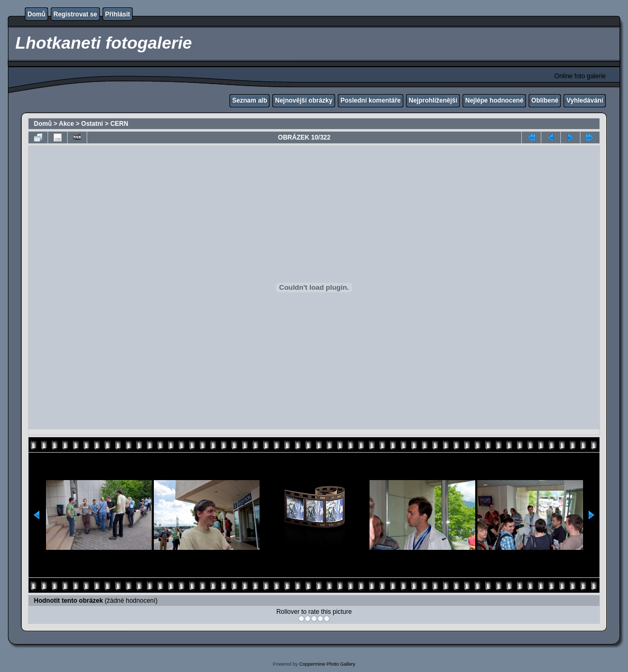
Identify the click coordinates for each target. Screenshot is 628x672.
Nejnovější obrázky (304, 100)
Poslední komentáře (371, 100)
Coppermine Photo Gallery (327, 664)
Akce (66, 124)
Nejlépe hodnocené (494, 100)
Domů (36, 14)
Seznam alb (250, 100)
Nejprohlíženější (433, 100)
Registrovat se (75, 14)
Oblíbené (545, 100)
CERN (119, 124)
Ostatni (92, 124)
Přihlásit (118, 14)
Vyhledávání (585, 100)
